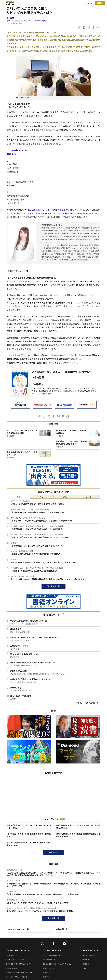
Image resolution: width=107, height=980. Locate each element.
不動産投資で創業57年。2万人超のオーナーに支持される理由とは (78, 827)
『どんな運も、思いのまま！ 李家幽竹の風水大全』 (49, 210)
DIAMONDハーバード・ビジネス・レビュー (58, 964)
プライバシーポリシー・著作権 (17, 977)
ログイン (89, 3)
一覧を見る (54, 852)
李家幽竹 (10, 18)
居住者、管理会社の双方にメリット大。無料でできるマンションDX (29, 844)
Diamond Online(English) (53, 955)
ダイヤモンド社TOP (90, 955)
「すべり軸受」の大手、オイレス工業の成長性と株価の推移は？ (29, 835)
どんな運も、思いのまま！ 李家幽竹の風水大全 (29, 21)
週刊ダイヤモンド (49, 960)
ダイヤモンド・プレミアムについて (18, 960)
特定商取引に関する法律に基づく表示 (20, 973)
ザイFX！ (46, 977)
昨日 (42, 497)
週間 (65, 497)
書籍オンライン (48, 968)
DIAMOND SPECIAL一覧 (18, 929)
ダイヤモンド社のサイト (52, 950)
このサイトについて (13, 955)
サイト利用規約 (11, 968)
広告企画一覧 (62, 929)
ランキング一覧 (54, 586)
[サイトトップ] (9, 3)
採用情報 (86, 964)
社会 (8, 21)
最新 (18, 497)
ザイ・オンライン (49, 973)
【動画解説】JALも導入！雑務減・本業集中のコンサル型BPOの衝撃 (78, 835)
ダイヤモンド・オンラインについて (19, 950)
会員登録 (100, 3)
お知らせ (86, 968)
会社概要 (86, 960)
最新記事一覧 (54, 918)
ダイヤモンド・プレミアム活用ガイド (18, 964)
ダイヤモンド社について (92, 950)
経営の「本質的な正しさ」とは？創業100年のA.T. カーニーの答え (29, 827)
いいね (89, 497)
